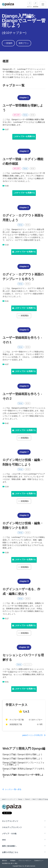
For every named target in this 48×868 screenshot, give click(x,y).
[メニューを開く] (43, 4)
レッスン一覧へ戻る (12, 789)
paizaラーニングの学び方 (34, 735)
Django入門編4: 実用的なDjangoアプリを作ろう (23, 770)
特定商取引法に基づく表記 (10, 863)
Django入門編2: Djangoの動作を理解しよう (22, 759)
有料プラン (24, 43)
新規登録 (36, 7)
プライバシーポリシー (25, 861)
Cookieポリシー (39, 861)
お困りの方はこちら (10, 852)
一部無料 (8, 43)
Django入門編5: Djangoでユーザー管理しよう (23, 776)
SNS (4, 840)
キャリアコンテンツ (10, 821)
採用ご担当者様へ (9, 846)
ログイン (30, 7)
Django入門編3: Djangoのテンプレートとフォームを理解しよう (23, 764)
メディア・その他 (9, 834)
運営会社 (5, 861)
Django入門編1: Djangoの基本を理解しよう (22, 755)
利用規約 (13, 861)
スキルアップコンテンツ (12, 827)
